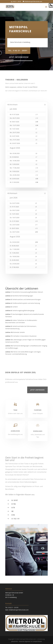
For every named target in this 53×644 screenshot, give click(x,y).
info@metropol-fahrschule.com (19, 610)
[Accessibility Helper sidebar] (51, 5)
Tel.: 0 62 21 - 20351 (18, 51)
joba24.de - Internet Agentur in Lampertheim (26, 641)
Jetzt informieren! (19, 57)
